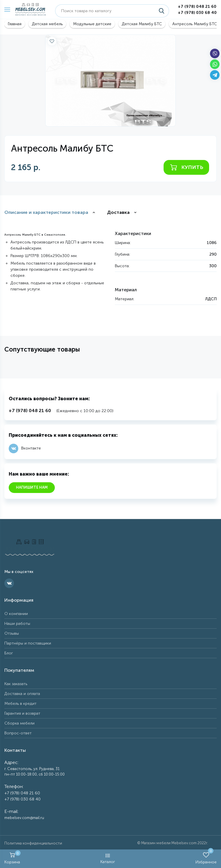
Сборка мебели (19, 723)
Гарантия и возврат (22, 713)
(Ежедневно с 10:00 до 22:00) (61, 411)
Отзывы (12, 633)
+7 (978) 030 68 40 (197, 13)
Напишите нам (32, 487)
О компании (16, 614)
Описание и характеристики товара (46, 212)
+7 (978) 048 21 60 (197, 7)
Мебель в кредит (20, 704)
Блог (9, 653)
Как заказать (16, 684)
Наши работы (17, 624)
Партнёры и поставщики (28, 643)
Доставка (118, 212)
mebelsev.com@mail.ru (24, 818)
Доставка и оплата (22, 694)
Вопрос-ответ (18, 733)
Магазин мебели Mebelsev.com (169, 843)
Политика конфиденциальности (33, 843)
